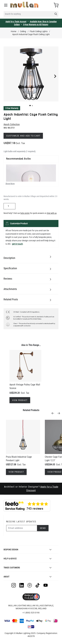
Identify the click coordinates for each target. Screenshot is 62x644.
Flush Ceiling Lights (39, 31)
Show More (10, 184)
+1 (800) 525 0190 (31, 613)
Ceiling (23, 31)
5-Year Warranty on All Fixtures (36, 25)
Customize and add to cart (23, 136)
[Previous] (54, 413)
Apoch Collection (12, 124)
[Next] (60, 413)
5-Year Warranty (12, 108)
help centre (25, 213)
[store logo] (24, 5)
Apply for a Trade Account (16, 22)
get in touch (17, 244)
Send (43, 528)
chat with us (52, 213)
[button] (30, 106)
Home (14, 31)
